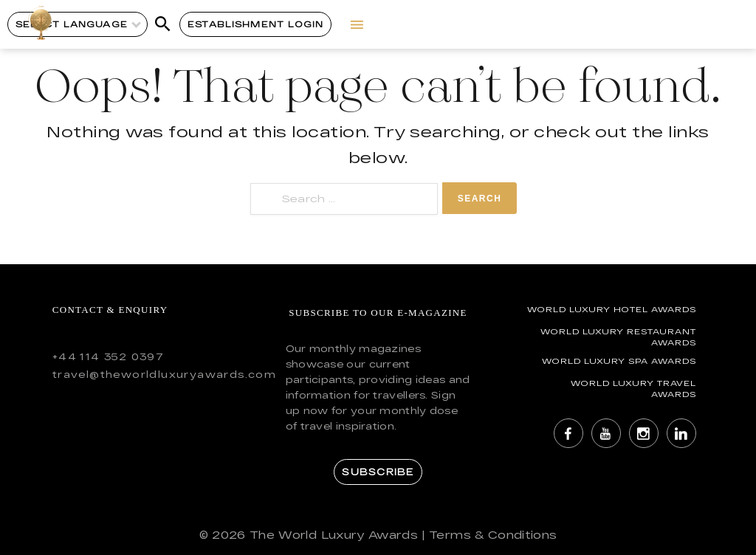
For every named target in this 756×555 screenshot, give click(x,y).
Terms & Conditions (493, 535)
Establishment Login (255, 24)
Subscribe (378, 472)
